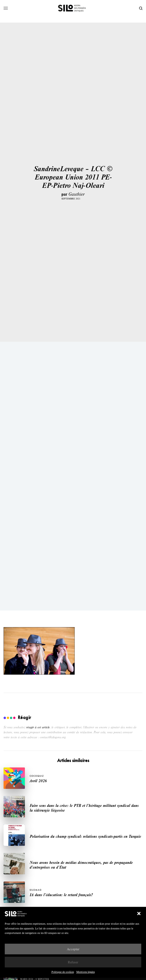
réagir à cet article (38, 727)
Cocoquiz (37, 776)
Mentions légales (86, 972)
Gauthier (77, 194)
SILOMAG (36, 890)
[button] (139, 914)
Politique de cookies (63, 972)
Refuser (73, 962)
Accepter (73, 949)
